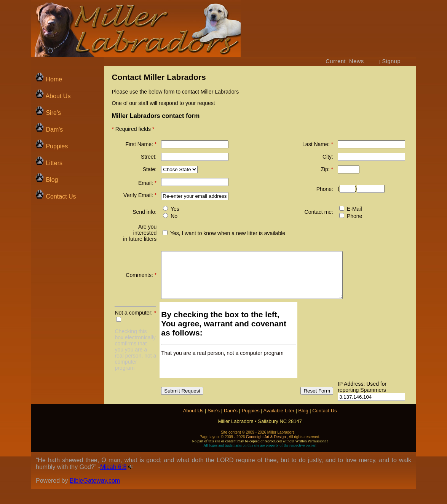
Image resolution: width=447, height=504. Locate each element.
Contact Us (56, 196)
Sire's (48, 113)
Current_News (345, 61)
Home (49, 79)
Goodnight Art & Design (266, 452)
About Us (53, 96)
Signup (391, 61)
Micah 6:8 (113, 482)
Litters (53, 163)
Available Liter (279, 426)
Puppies (51, 146)
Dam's (49, 130)
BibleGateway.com (95, 496)
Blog (46, 180)
